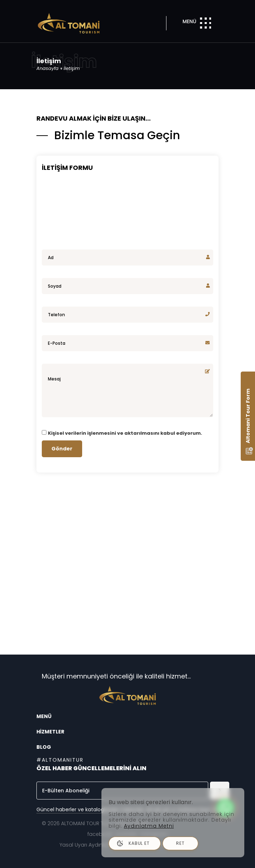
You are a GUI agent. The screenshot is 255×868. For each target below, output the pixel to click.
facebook (100, 834)
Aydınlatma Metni (149, 826)
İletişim (72, 68)
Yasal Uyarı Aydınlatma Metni (96, 845)
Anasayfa (48, 68)
